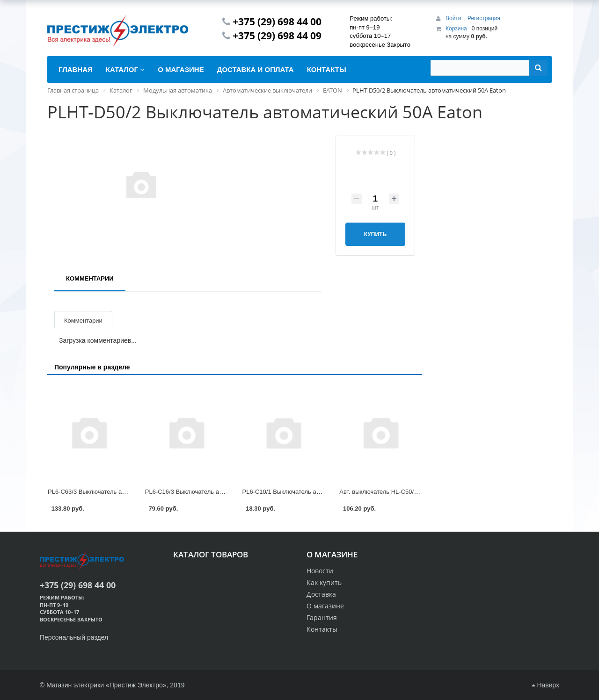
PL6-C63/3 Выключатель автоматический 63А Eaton (121, 492)
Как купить (324, 582)
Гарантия (322, 617)
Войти (454, 18)
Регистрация (484, 18)
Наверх (545, 685)
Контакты (322, 629)
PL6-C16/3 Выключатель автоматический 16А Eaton (218, 492)
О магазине (325, 606)
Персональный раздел (74, 637)
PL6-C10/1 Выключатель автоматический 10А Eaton (315, 492)
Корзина (456, 29)
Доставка (321, 594)
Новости (320, 571)
